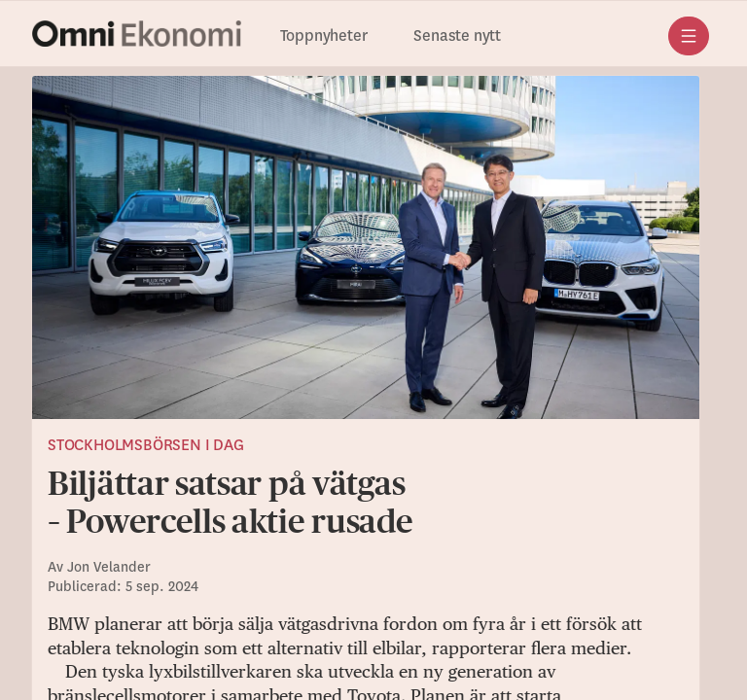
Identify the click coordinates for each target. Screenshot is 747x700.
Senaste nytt (457, 36)
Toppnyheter (324, 36)
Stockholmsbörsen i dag (146, 445)
